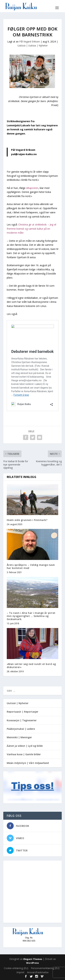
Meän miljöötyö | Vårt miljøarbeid (28, 763)
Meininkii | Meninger (19, 737)
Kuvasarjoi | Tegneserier (22, 720)
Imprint (20, 972)
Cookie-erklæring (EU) (16, 968)
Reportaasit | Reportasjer (23, 712)
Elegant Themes (33, 959)
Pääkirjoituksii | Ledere (21, 729)
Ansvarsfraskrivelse (38, 972)
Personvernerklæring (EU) (45, 968)
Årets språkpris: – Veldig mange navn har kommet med (31, 566)
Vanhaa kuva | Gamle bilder (24, 754)
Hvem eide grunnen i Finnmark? (27, 520)
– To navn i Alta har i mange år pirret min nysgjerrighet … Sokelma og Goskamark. (31, 616)
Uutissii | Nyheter (18, 703)
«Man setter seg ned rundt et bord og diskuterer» (31, 666)
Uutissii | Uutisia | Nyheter (33, 45)
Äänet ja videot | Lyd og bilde (25, 746)
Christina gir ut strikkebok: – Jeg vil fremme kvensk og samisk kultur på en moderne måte (31, 229)
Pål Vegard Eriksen (30, 42)
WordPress (32, 963)
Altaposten (32, 188)
